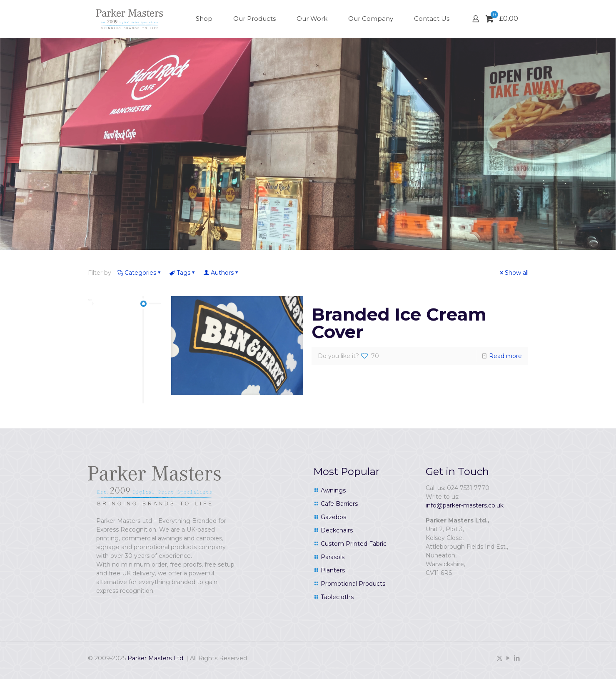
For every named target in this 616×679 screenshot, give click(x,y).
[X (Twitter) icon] (500, 658)
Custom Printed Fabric (354, 544)
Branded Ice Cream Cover (399, 323)
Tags (183, 273)
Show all (514, 273)
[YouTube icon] (508, 658)
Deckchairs (337, 530)
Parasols (333, 557)
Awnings (333, 490)
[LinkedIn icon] (517, 658)
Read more (505, 356)
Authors (222, 273)
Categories (140, 273)
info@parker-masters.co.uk (465, 505)
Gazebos (333, 517)
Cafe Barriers (339, 504)
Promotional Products (353, 584)
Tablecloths (337, 597)
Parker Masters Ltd (155, 658)
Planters (333, 570)
